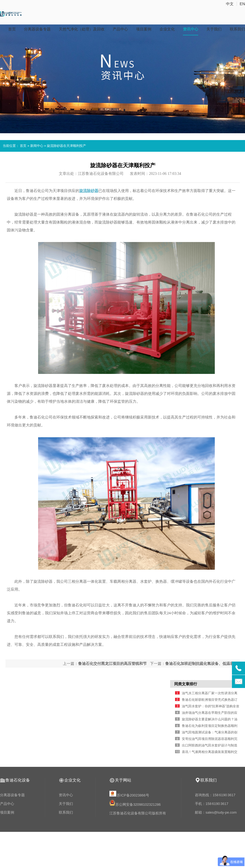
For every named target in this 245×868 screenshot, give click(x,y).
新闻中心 (37, 146)
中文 (230, 4)
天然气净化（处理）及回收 (82, 29)
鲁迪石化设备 (18, 780)
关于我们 (214, 29)
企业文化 (167, 29)
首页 (12, 29)
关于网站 (123, 780)
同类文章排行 (186, 684)
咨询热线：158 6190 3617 (215, 795)
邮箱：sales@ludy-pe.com (216, 812)
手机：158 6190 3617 (212, 804)
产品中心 (120, 29)
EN (242, 4)
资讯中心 (191, 29)
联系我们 (237, 29)
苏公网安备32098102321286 (138, 805)
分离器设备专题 (37, 29)
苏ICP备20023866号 (130, 795)
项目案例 (144, 29)
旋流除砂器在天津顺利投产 (66, 146)
